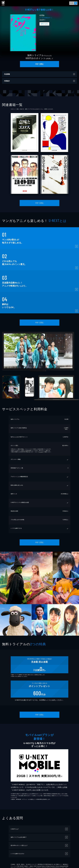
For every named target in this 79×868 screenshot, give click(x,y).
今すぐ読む (39, 64)
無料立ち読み (44, 24)
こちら (41, 452)
